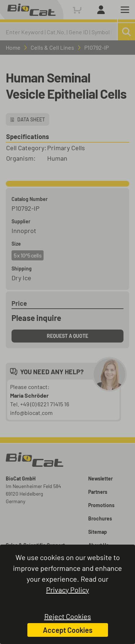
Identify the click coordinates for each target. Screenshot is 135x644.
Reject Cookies (68, 616)
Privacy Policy (67, 590)
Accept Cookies (68, 630)
